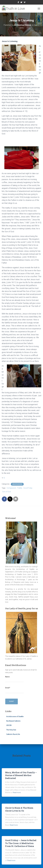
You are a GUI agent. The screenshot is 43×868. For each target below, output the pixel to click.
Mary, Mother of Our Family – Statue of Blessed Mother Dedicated (21, 775)
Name (14, 679)
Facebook (18, 3)
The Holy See (11, 730)
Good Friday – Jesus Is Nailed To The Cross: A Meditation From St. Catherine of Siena (21, 843)
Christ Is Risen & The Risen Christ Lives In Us (19, 809)
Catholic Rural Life (13, 734)
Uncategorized (17, 484)
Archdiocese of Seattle (15, 716)
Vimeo (25, 3)
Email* (14, 690)
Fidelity (20, 488)
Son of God (6, 492)
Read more (17, 792)
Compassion (11, 488)
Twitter (21, 3)
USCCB (9, 725)
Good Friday (28, 488)
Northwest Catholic (13, 721)
